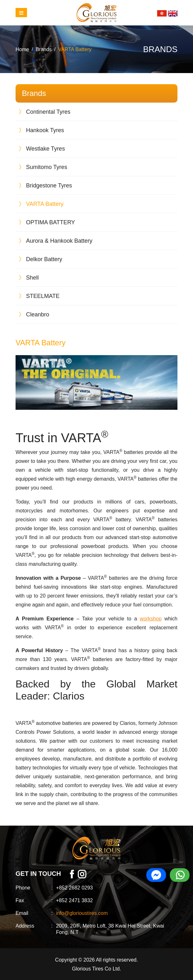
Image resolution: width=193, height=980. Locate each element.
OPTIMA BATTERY (47, 222)
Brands (44, 49)
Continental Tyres (45, 112)
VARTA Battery (75, 49)
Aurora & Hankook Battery (56, 241)
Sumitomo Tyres (43, 167)
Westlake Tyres (42, 149)
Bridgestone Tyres (45, 186)
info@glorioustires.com (82, 913)
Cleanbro (34, 314)
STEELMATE (39, 296)
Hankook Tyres (41, 130)
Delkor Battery (40, 259)
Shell (29, 278)
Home (22, 49)
